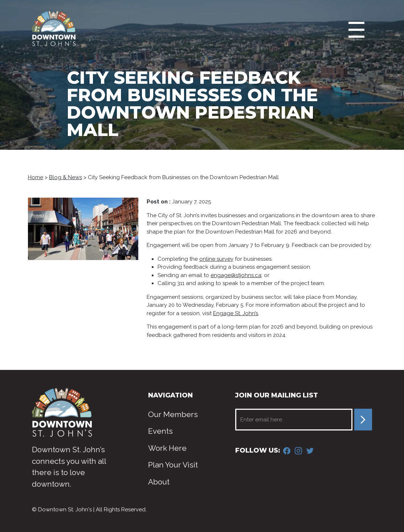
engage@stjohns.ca (236, 275)
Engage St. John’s (236, 313)
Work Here (167, 448)
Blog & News (66, 177)
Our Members (173, 414)
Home (36, 177)
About (159, 482)
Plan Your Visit (173, 465)
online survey (216, 259)
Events (160, 431)
